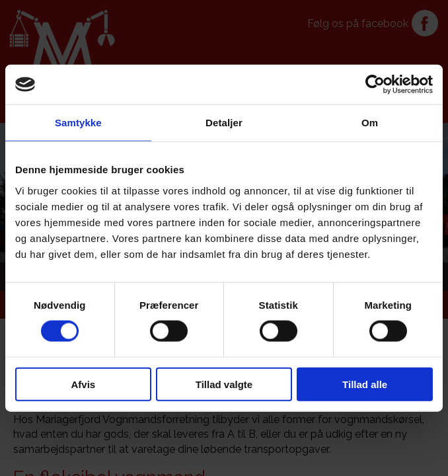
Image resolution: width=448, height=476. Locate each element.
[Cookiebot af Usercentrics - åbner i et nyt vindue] (375, 85)
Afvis (83, 384)
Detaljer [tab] (224, 123)
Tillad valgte (224, 384)
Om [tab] (370, 123)
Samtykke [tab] (78, 123)
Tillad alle (365, 384)
